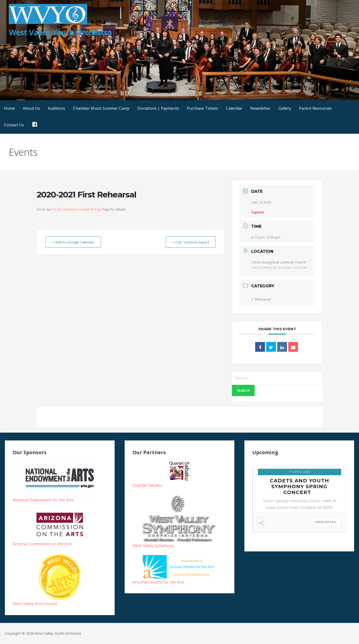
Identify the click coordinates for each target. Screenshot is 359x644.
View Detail (326, 522)
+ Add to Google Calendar (74, 242)
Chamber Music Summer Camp (101, 108)
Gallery (285, 108)
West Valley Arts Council (35, 604)
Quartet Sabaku (147, 485)
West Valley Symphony (153, 546)
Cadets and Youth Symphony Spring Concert (299, 486)
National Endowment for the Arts (43, 500)
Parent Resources (315, 108)
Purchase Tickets (203, 108)
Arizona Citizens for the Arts (158, 582)
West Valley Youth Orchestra (60, 32)
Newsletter (260, 108)
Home (9, 108)
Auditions (56, 108)
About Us (31, 108)
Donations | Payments (158, 108)
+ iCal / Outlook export (190, 242)
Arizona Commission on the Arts (42, 544)
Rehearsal (261, 299)
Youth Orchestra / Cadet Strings (77, 209)
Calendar (234, 108)
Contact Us (14, 125)
